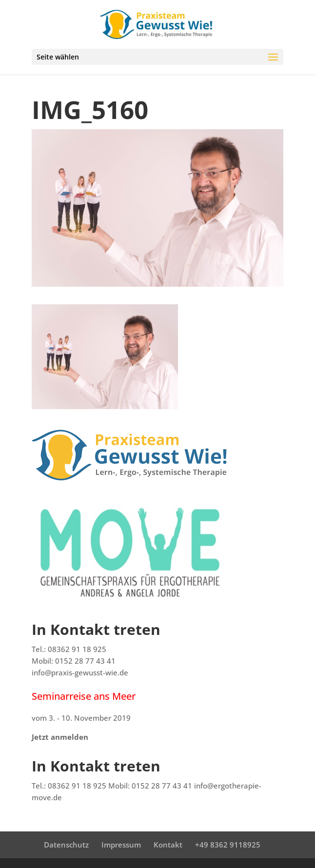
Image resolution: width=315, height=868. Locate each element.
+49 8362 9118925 (228, 845)
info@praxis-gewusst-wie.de (80, 672)
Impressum (121, 845)
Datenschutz (66, 845)
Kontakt (168, 845)
